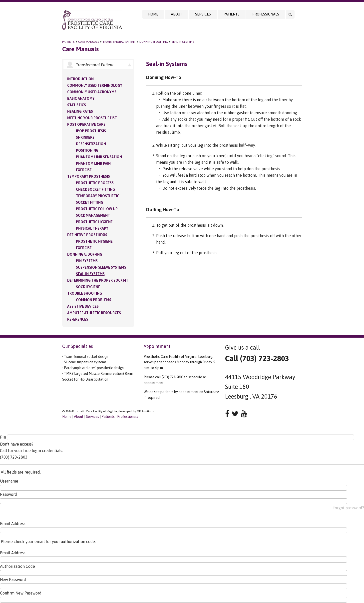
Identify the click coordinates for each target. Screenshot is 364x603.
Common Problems (94, 300)
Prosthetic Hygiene (94, 222)
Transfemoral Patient (119, 42)
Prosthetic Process (95, 183)
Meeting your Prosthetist (92, 118)
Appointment (157, 346)
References (78, 319)
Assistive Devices (83, 306)
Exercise (84, 170)
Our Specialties (78, 346)
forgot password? (349, 508)
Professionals (266, 14)
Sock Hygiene (88, 287)
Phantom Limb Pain (93, 163)
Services (203, 14)
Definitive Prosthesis (87, 235)
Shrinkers (85, 137)
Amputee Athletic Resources (94, 313)
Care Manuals (89, 42)
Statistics (77, 105)
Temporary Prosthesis (89, 176)
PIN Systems (87, 261)
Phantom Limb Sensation (99, 157)
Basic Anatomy (81, 98)
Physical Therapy (92, 228)
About (177, 14)
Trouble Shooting (85, 293)
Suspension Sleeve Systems (101, 267)
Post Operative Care (86, 124)
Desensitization (91, 144)
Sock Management (93, 215)
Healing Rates (80, 111)
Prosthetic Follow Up (97, 209)
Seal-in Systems (183, 42)
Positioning (87, 150)
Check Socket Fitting (95, 189)
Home (153, 14)
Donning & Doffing (154, 42)
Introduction (80, 79)
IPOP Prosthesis (91, 131)
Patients (232, 14)
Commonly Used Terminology (95, 85)
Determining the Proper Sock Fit (98, 280)
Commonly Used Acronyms (92, 92)
